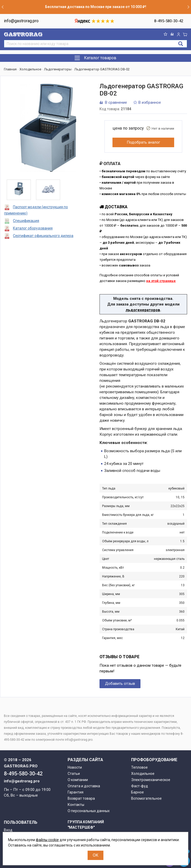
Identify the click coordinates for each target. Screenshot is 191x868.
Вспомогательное (146, 798)
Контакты (76, 805)
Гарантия (76, 792)
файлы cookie (47, 840)
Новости (75, 767)
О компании (78, 780)
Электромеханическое (151, 780)
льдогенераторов (143, 310)
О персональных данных (89, 811)
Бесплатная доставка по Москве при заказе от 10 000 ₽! (96, 7)
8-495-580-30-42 (169, 21)
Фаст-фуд (140, 786)
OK (95, 855)
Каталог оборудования (33, 228)
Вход (8, 830)
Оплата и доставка (84, 786)
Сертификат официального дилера (43, 236)
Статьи (74, 774)
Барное (137, 792)
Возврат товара (81, 798)
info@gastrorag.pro (21, 21)
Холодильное (143, 774)
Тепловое (139, 767)
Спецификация (26, 221)
